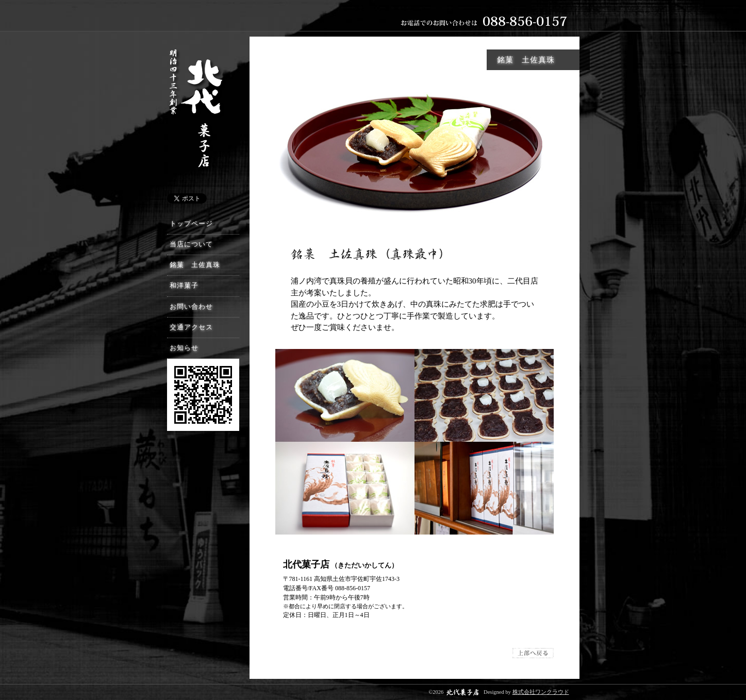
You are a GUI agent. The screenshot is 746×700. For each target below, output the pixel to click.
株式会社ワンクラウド (541, 692)
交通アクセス (191, 327)
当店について (191, 244)
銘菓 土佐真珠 (195, 265)
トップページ (191, 224)
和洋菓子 (184, 286)
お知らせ (184, 348)
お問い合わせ (191, 307)
